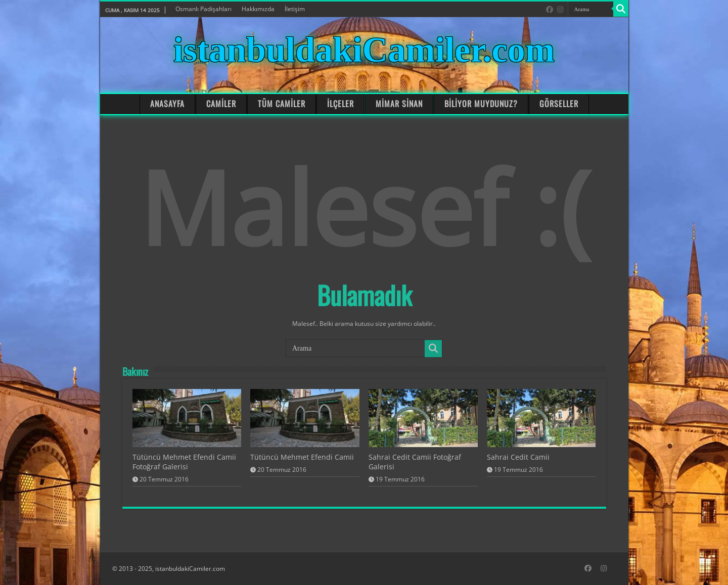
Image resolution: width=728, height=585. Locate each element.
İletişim (295, 9)
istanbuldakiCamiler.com (364, 50)
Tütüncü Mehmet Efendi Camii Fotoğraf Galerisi (184, 462)
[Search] (621, 9)
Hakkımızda (258, 9)
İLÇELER (340, 104)
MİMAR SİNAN (399, 104)
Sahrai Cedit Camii (518, 457)
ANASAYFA (167, 104)
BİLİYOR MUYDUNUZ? (481, 104)
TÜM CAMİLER (282, 104)
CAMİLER (221, 104)
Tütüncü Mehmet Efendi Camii (302, 457)
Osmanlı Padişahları (203, 9)
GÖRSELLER (559, 104)
